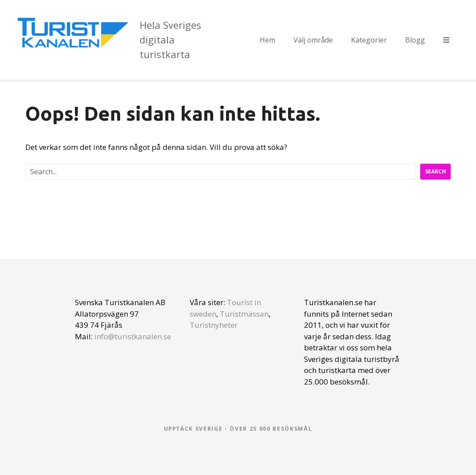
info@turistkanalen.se (133, 336)
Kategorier (369, 40)
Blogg (415, 40)
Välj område (313, 40)
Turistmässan (244, 314)
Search (435, 171)
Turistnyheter (214, 325)
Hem (267, 40)
